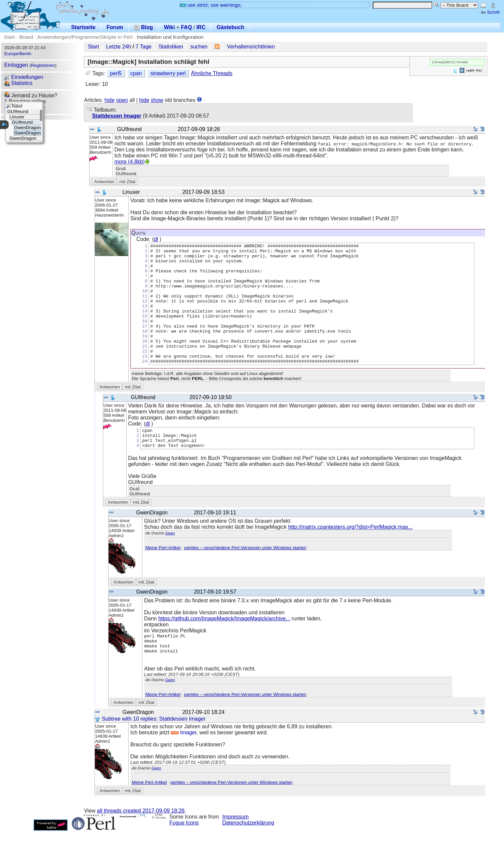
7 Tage (144, 47)
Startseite (83, 27)
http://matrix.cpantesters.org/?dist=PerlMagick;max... (351, 555)
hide (110, 100)
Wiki (170, 27)
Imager (184, 765)
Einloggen (16, 65)
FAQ (187, 27)
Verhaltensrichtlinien (251, 47)
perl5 (116, 73)
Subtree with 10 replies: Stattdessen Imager (150, 751)
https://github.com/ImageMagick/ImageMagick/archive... (224, 647)
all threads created (141, 843)
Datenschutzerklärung (248, 855)
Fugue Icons (184, 855)
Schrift (490, 12)
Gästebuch (230, 27)
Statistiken (171, 47)
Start (10, 37)
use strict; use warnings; (211, 5)
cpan (136, 73)
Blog (144, 27)
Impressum (236, 849)
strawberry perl (168, 73)
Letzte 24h (119, 47)
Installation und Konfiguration (170, 37)
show (157, 100)
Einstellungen (24, 77)
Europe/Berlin (18, 54)
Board (26, 37)
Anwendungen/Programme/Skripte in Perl (85, 37)
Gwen (170, 561)
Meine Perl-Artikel (163, 576)
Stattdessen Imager (117, 116)
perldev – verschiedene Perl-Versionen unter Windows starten (245, 576)
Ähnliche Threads (211, 73)
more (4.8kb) (129, 162)
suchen (199, 47)
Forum (115, 27)
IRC (201, 27)
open (122, 100)
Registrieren (43, 65)
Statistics (18, 83)
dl (156, 239)
